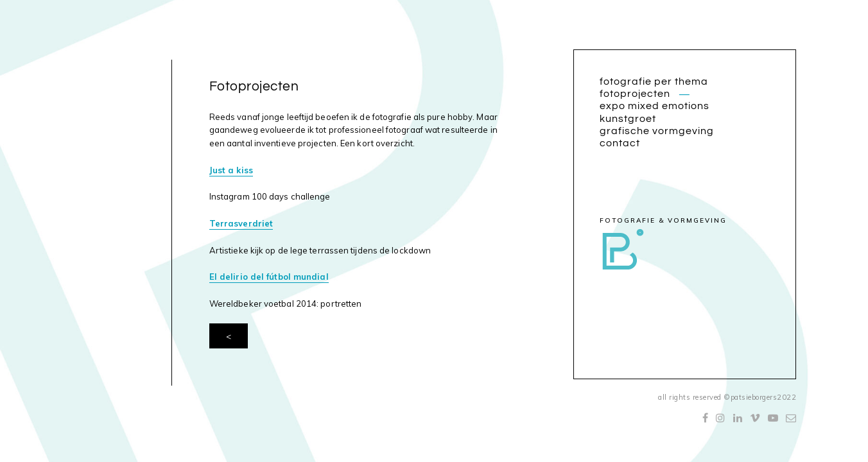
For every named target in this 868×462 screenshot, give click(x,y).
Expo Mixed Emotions (655, 106)
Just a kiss (231, 170)
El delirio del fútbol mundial (269, 277)
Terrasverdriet (241, 223)
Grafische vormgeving (657, 131)
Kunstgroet (628, 119)
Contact (620, 143)
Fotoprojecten (635, 94)
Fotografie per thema (654, 81)
